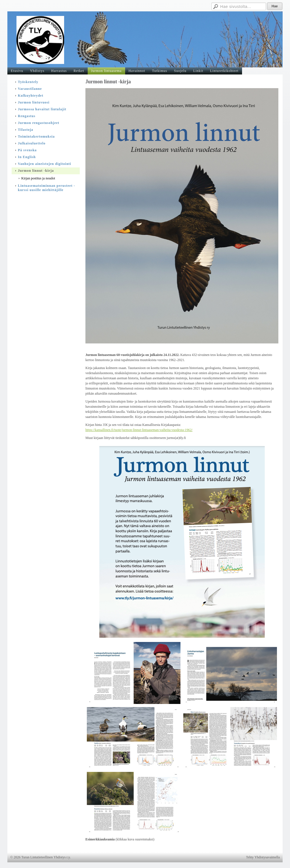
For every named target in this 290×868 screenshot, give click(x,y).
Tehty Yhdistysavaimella (263, 857)
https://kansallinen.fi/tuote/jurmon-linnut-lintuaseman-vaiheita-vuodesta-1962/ (139, 430)
